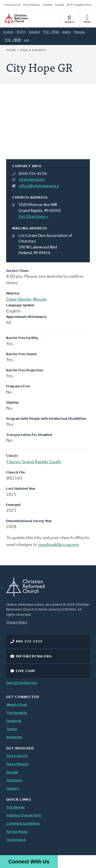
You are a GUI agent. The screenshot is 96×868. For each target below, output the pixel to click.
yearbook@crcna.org (58, 545)
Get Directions (32, 217)
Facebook (14, 721)
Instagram (14, 737)
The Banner (16, 807)
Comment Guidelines (23, 824)
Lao (27, 40)
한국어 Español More (79, 5)
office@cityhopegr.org (39, 186)
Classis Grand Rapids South (34, 462)
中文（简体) (51, 32)
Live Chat (26, 671)
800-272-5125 (29, 642)
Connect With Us (29, 862)
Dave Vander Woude (27, 299)
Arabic (67, 32)
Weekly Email (17, 705)
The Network (17, 713)
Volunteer (14, 780)
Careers (13, 789)
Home (11, 50)
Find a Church (13, 5)
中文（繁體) (13, 40)
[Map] (48, 128)
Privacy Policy (17, 623)
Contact (48, 5)
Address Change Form (24, 815)
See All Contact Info (22, 683)
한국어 (21, 32)
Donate (60, 5)
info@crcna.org (34, 656)
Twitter (12, 729)
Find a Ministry (32, 5)
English (8, 32)
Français (79, 32)
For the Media (17, 832)
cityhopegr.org (32, 180)
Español (34, 32)
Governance (16, 840)
